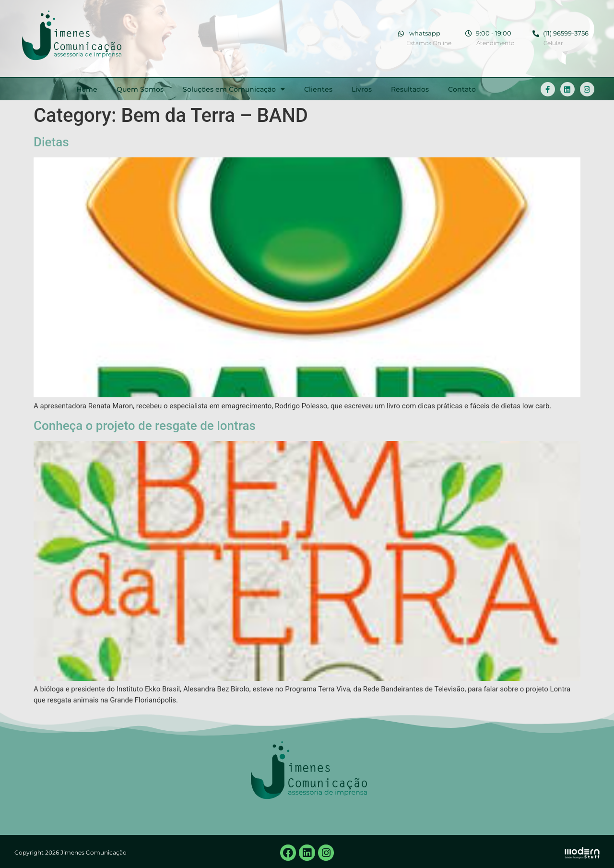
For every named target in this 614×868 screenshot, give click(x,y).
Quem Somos (140, 89)
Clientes (318, 89)
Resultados (410, 89)
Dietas (51, 142)
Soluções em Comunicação (234, 89)
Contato (462, 89)
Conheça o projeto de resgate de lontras (145, 426)
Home (87, 89)
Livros (362, 89)
